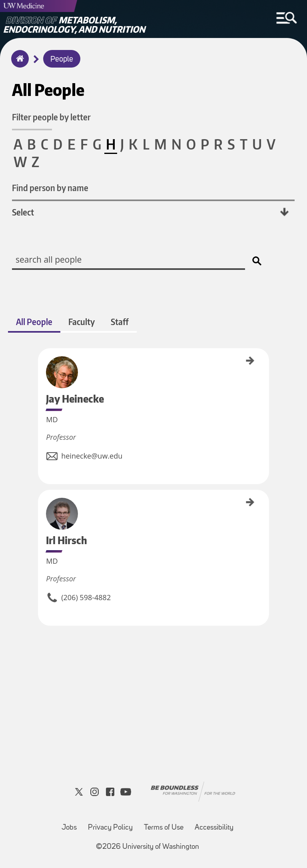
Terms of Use (164, 828)
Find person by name (50, 188)
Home (18, 64)
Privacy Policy (110, 828)
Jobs (69, 828)
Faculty (82, 322)
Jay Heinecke (41, 360)
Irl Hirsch (41, 498)
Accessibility (214, 828)
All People (34, 322)
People (62, 60)
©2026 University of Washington (148, 847)
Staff (120, 322)
